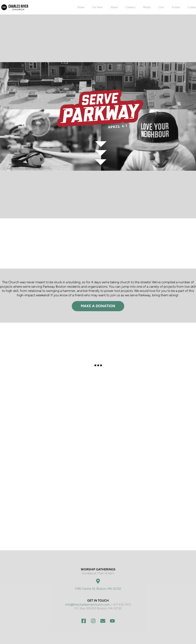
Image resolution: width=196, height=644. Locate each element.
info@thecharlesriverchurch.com (88, 605)
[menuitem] (81, 7)
